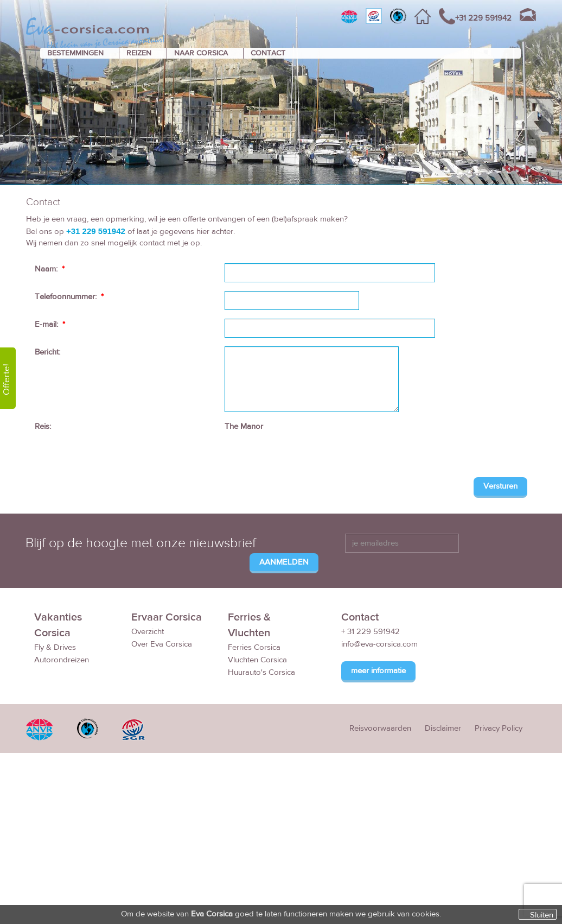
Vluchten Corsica (257, 660)
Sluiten (542, 915)
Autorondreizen (62, 660)
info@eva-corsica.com (379, 644)
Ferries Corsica (254, 647)
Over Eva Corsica (162, 644)
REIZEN (139, 53)
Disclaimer (443, 728)
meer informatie (378, 671)
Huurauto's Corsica (261, 672)
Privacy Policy (499, 728)
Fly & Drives (55, 647)
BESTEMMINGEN (75, 53)
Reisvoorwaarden (380, 728)
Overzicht (148, 632)
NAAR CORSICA (201, 53)
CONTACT (268, 53)
